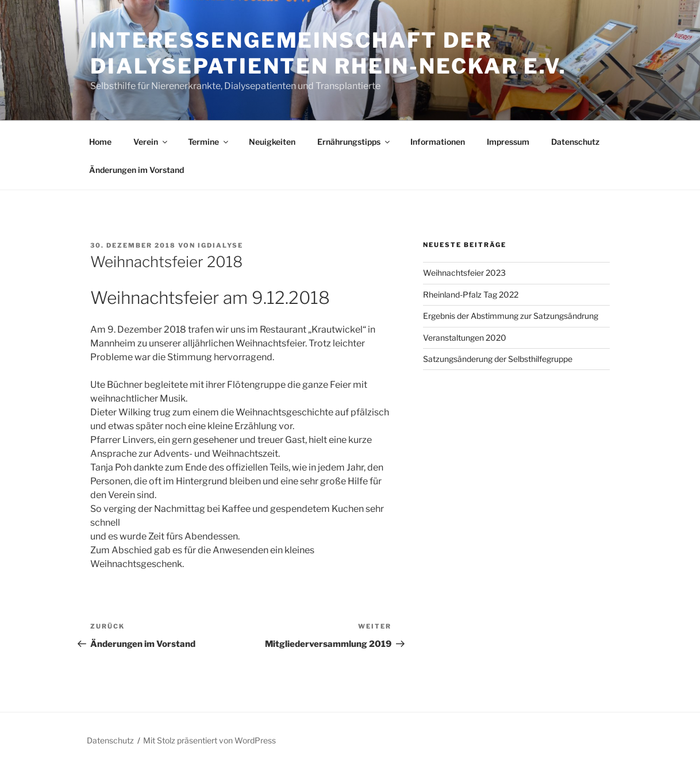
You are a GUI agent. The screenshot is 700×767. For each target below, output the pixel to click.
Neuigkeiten (272, 142)
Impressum (508, 142)
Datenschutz (575, 142)
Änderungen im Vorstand (136, 170)
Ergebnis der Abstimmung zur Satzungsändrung (511, 316)
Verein (151, 142)
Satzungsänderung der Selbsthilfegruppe (498, 359)
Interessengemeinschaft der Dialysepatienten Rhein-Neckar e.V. (328, 53)
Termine (209, 142)
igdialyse (220, 245)
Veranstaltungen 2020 (465, 338)
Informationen (438, 142)
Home (100, 142)
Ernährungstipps (354, 142)
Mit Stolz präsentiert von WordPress (209, 740)
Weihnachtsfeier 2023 (464, 273)
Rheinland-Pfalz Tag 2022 (471, 294)
